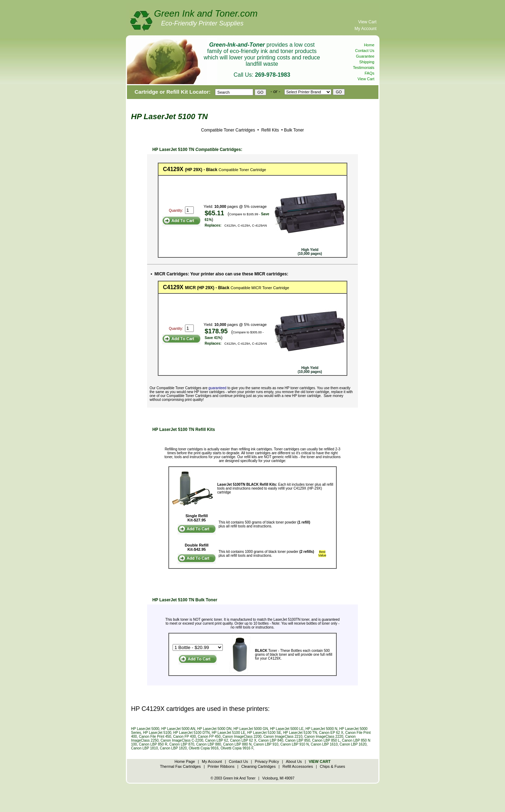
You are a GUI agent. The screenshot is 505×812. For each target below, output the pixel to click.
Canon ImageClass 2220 (324, 737)
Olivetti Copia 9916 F (237, 748)
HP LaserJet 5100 (157, 733)
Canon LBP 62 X (243, 740)
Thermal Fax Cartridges (180, 766)
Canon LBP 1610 (324, 744)
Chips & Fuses (332, 766)
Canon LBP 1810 (145, 748)
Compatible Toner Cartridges (228, 130)
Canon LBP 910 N (295, 744)
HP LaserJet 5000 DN (214, 729)
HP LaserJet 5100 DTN (191, 733)
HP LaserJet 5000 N (321, 729)
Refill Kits (269, 130)
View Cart (367, 22)
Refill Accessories (298, 766)
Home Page (185, 761)
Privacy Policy (267, 761)
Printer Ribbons (221, 766)
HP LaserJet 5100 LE (229, 733)
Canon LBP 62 (217, 740)
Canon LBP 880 (209, 744)
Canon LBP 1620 (353, 744)
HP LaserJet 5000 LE (287, 729)
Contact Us (365, 51)
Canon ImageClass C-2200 (182, 740)
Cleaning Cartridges (258, 766)
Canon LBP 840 (271, 740)
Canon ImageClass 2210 (283, 737)
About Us (294, 761)
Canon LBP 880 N (237, 744)
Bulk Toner (294, 130)
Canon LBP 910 (266, 744)
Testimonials (364, 68)
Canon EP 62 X (331, 733)
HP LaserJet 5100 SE (264, 733)
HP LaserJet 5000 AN (178, 729)
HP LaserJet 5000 (145, 729)
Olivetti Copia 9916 (204, 748)
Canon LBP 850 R (153, 744)
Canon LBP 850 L (326, 740)
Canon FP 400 (184, 737)
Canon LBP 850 (297, 740)
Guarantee (365, 56)
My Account (365, 29)
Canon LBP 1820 (173, 748)
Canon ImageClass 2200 (242, 737)
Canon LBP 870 (182, 744)
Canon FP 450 (209, 737)
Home (369, 45)
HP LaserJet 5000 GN (251, 729)
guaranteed (218, 388)
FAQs (370, 73)
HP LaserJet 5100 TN (300, 733)
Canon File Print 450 (155, 737)
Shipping (367, 62)
